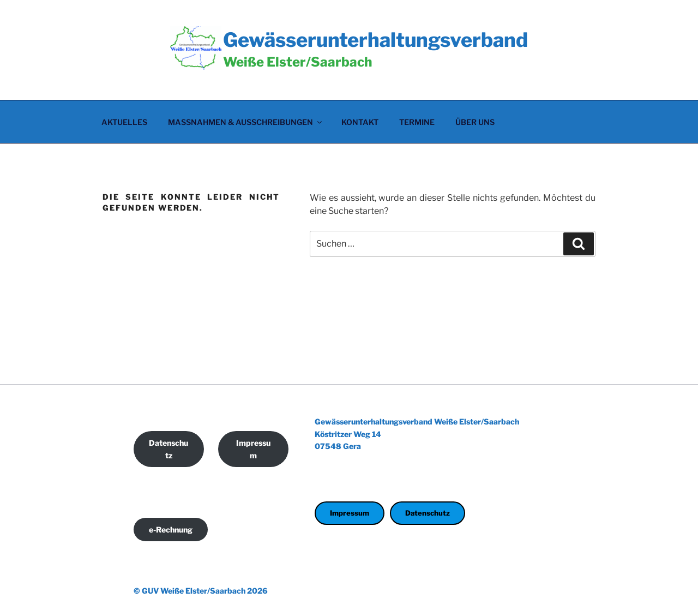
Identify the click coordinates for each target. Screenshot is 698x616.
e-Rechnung (171, 530)
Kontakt (360, 122)
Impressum (253, 449)
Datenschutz (169, 449)
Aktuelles (124, 122)
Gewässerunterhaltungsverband (375, 40)
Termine (417, 122)
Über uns (475, 122)
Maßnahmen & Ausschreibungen (246, 122)
